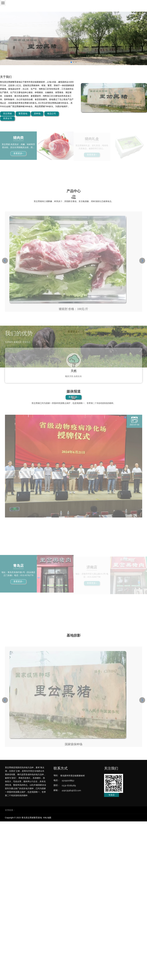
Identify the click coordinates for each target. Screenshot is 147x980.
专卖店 (112, 795)
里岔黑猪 (7, 114)
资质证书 (7, 119)
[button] (5, 261)
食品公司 (52, 114)
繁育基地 (23, 114)
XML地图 (47, 818)
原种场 (37, 114)
